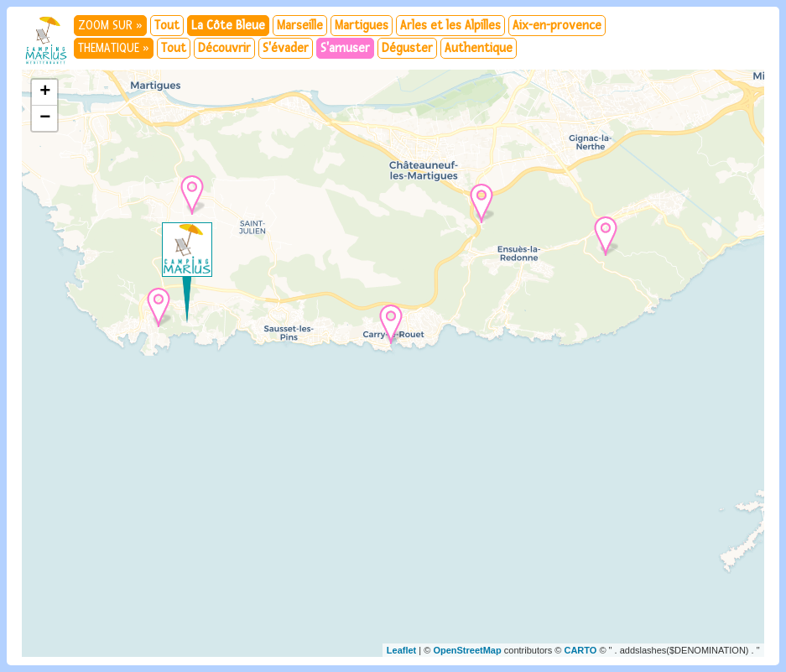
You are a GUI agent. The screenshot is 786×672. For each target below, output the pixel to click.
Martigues (362, 26)
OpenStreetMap (467, 650)
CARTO (580, 650)
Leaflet (401, 650)
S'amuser (345, 48)
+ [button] (45, 92)
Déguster (407, 48)
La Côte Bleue (228, 26)
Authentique (479, 48)
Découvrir (224, 48)
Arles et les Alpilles (450, 26)
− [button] (45, 118)
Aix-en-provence (557, 26)
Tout (167, 26)
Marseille (300, 26)
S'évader (286, 48)
